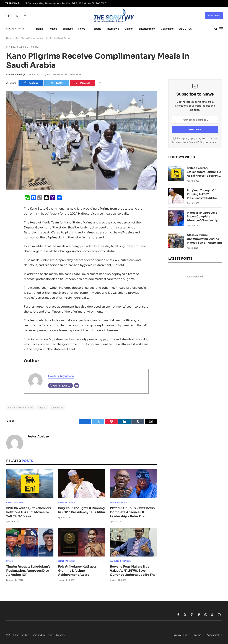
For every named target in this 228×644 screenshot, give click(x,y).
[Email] (77, 386)
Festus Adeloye (17, 74)
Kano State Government (21, 408)
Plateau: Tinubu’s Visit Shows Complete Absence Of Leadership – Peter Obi (132, 512)
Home (40, 29)
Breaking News (15, 503)
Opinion (129, 29)
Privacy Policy (197, 142)
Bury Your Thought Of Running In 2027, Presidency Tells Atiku (82, 510)
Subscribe (214, 16)
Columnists (167, 29)
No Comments (54, 74)
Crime (10, 561)
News (82, 29)
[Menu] (221, 29)
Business (68, 29)
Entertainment (147, 29)
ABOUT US (186, 29)
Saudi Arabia (57, 408)
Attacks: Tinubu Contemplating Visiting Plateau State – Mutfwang (204, 239)
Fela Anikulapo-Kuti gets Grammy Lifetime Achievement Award (77, 571)
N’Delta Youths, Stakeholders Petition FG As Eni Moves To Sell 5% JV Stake (69, 3)
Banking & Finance (120, 561)
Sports (97, 29)
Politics (53, 29)
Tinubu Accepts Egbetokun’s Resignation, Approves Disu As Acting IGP (28, 571)
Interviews (113, 29)
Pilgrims (42, 408)
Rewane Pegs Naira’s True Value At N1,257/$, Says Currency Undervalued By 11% (132, 571)
